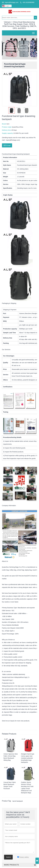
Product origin (7, 127)
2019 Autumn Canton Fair (14, 47)
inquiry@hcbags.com (12, 2)
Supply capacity (8, 133)
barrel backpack (18, 801)
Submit (8, 857)
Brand (4, 124)
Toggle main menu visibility (34, 32)
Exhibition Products (26, 45)
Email (7, 145)
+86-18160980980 (28, 2)
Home (6, 45)
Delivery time (7, 130)
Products (13, 45)
